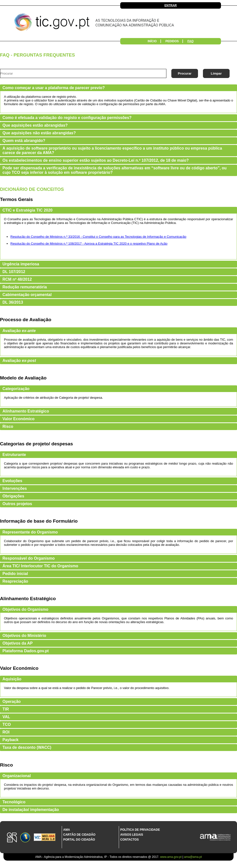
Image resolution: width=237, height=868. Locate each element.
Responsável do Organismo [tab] (29, 558)
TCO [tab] (7, 724)
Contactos (129, 840)
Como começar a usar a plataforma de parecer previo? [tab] (54, 88)
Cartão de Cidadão (79, 835)
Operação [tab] (12, 701)
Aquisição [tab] (12, 679)
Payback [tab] (10, 740)
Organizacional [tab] (17, 776)
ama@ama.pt (193, 857)
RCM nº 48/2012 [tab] (17, 279)
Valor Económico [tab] (19, 419)
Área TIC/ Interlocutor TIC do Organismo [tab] (40, 566)
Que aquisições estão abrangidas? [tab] (35, 125)
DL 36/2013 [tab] (13, 302)
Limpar (216, 73)
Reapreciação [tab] (15, 581)
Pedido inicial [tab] (15, 574)
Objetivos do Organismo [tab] (25, 609)
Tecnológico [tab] (14, 802)
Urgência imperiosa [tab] (21, 264)
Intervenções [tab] (15, 488)
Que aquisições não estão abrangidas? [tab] (39, 133)
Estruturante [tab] (14, 455)
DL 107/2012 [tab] (14, 272)
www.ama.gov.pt (171, 857)
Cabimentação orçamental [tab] (27, 295)
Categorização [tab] (16, 389)
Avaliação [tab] (19, 331)
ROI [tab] (6, 732)
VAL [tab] (6, 717)
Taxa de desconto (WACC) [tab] (27, 747)
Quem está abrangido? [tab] (24, 141)
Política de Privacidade (140, 830)
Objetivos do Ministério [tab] (24, 636)
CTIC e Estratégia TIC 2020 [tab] (28, 210)
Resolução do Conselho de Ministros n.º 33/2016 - (47, 237)
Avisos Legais (132, 835)
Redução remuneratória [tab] (25, 287)
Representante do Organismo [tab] (30, 532)
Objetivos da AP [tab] (18, 643)
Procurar (185, 73)
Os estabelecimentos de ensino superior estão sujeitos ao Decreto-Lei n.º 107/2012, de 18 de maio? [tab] (96, 160)
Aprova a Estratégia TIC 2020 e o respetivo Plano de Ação (126, 244)
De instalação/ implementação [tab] (31, 810)
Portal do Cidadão (79, 840)
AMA (67, 830)
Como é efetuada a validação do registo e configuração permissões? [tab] (67, 118)
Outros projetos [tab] (17, 504)
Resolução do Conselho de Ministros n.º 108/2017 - (47, 244)
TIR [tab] (6, 709)
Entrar (171, 5)
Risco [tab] (8, 426)
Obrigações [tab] (13, 496)
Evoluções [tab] (12, 481)
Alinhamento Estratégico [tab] (26, 411)
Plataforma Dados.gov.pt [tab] (26, 651)
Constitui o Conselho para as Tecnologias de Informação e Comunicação (135, 237)
